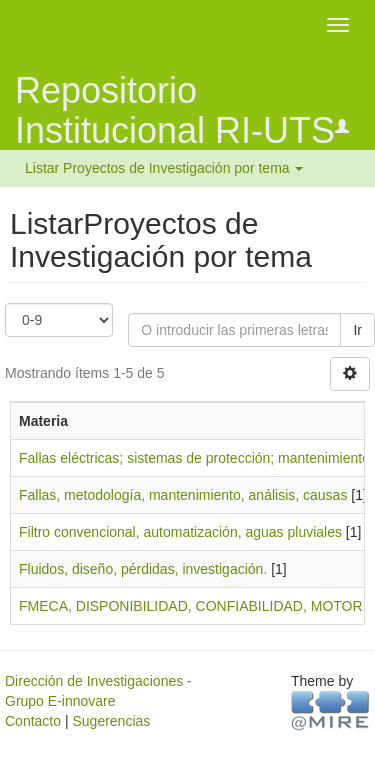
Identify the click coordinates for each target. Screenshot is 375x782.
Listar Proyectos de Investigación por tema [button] (164, 168)
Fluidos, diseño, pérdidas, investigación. (143, 569)
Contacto (33, 721)
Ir (357, 330)
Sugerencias (111, 721)
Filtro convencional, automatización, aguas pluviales (180, 532)
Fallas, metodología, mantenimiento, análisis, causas (183, 495)
